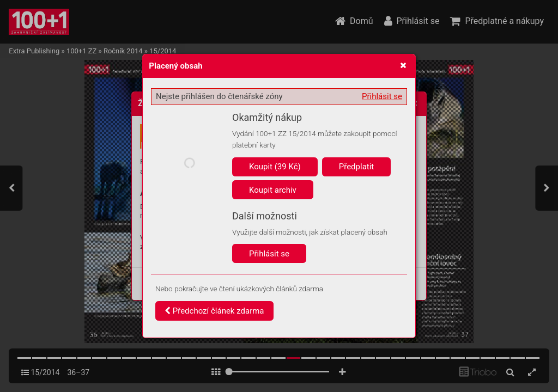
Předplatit (357, 167)
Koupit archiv (273, 190)
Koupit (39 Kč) (275, 167)
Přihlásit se (382, 96)
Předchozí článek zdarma (214, 311)
